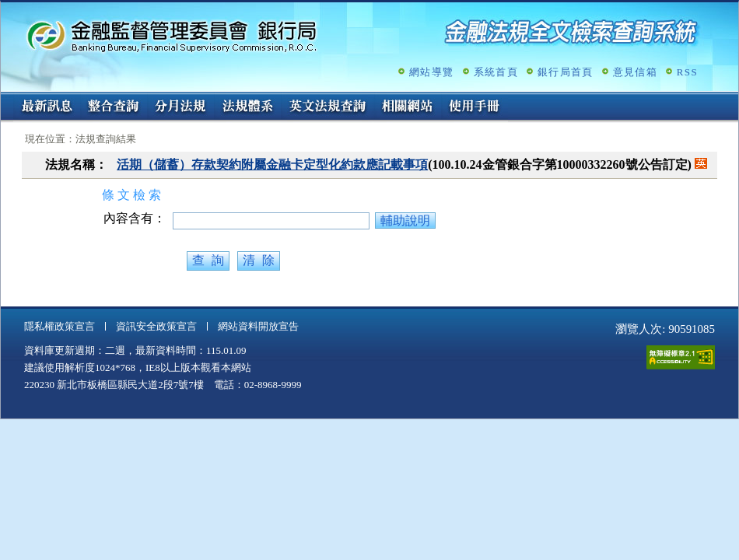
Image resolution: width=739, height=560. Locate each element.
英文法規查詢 (327, 107)
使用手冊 (475, 107)
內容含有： (135, 218)
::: (6, 98)
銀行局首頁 (566, 72)
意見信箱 (635, 72)
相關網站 (408, 107)
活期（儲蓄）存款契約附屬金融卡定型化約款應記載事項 (272, 164)
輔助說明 (405, 220)
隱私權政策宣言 (60, 326)
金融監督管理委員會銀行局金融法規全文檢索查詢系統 (172, 35)
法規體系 (247, 107)
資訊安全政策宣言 (156, 326)
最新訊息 (47, 107)
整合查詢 (114, 107)
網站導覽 (431, 72)
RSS (687, 72)
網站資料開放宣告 (258, 326)
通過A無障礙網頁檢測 (681, 357)
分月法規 (180, 107)
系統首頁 (496, 72)
